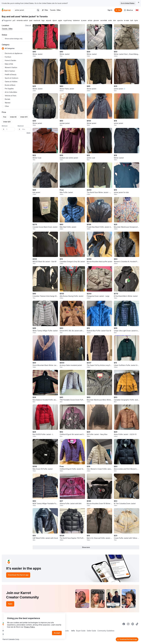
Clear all (28, 25)
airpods (49, 20)
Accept (57, 633)
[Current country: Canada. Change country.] (137, 10)
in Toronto (42, 17)
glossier (96, 20)
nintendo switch (22, 20)
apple (60, 20)
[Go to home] (6, 10)
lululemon (76, 20)
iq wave (84, 20)
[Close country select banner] (139, 2)
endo (110, 20)
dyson (55, 20)
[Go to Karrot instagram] (128, 624)
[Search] (38, 10)
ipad (31, 20)
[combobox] (25, 10)
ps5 (14, 20)
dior (115, 20)
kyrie (136, 20)
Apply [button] (28, 133)
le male (127, 20)
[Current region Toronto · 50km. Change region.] (7, 29)
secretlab (104, 20)
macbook (37, 20)
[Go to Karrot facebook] (124, 624)
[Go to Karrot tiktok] (137, 624)
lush (132, 20)
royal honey (68, 20)
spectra (120, 20)
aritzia (90, 20)
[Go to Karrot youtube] (133, 624)
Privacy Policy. (30, 627)
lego (43, 20)
